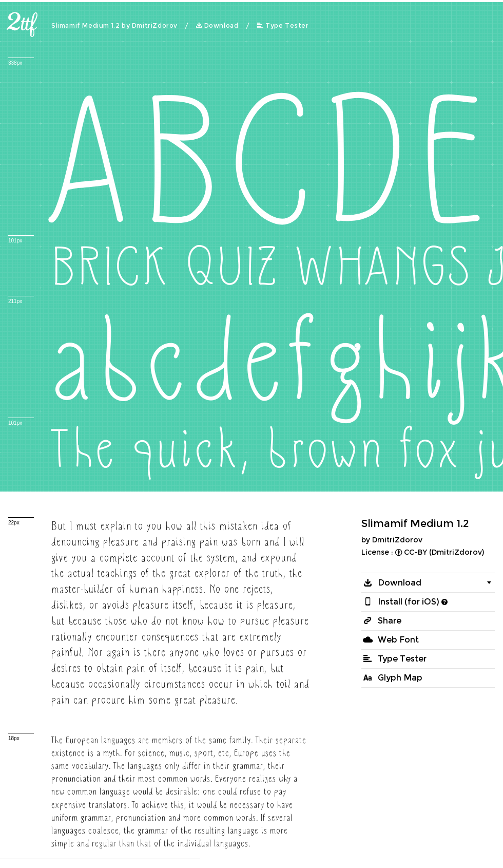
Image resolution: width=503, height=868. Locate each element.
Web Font (398, 640)
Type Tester (287, 26)
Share (390, 621)
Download (221, 26)
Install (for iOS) (409, 602)
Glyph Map (400, 678)
